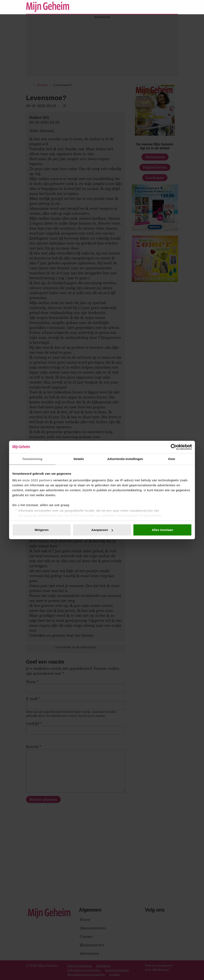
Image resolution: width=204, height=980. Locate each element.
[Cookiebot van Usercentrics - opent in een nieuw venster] (174, 447)
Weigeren (42, 530)
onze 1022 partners (37, 480)
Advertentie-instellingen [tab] (125, 459)
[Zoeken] (175, 7)
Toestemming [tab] (32, 459)
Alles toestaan (162, 530)
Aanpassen (102, 530)
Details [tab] (79, 459)
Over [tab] (172, 459)
